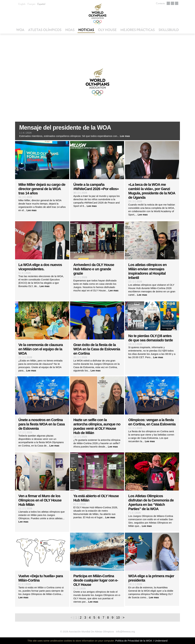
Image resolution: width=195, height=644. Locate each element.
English (22, 4)
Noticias (86, 30)
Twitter (168, 3)
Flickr (177, 3)
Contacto (160, 3)
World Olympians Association (97, 14)
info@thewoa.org (125, 631)
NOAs (70, 30)
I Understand (160, 641)
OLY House (107, 30)
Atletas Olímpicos (45, 30)
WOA (20, 30)
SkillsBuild (169, 30)
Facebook (172, 3)
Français (31, 4)
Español (41, 4)
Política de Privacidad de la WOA (134, 641)
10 (118, 617)
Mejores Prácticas (138, 30)
